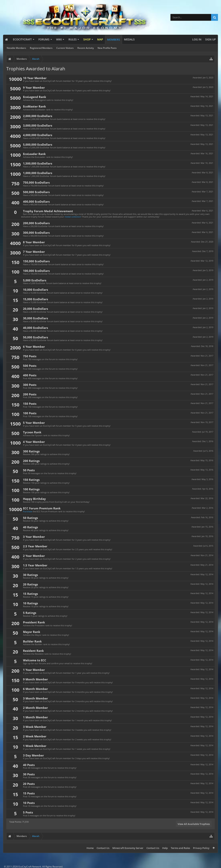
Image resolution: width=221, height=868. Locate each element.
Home (90, 848)
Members (114, 40)
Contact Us (103, 848)
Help (165, 848)
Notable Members (16, 48)
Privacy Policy (201, 848)
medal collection (73, 217)
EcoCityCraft (22, 39)
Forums (44, 39)
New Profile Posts (107, 48)
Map (100, 39)
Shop (87, 39)
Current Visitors (65, 48)
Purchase (28, 511)
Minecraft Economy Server (128, 848)
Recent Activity (86, 48)
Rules (73, 39)
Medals (129, 39)
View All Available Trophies (194, 824)
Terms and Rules (180, 848)
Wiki (59, 39)
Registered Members (41, 48)
